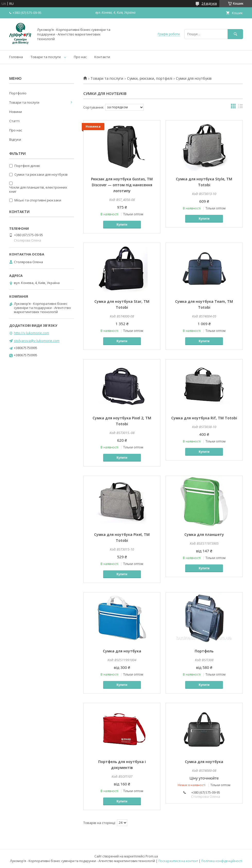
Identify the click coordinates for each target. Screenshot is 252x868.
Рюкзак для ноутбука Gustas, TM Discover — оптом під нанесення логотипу (122, 185)
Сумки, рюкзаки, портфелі (150, 78)
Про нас (80, 57)
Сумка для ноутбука (122, 651)
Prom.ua (152, 856)
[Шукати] (235, 34)
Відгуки (15, 139)
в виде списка (240, 107)
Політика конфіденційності (222, 861)
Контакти (102, 57)
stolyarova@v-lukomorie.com (37, 341)
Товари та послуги (46, 57)
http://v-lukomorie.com (31, 333)
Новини (16, 112)
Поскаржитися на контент (178, 861)
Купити (122, 225)
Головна (16, 57)
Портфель (204, 651)
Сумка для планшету (204, 534)
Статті (14, 121)
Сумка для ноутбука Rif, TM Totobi (204, 418)
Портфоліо (18, 93)
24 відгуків (209, 3)
